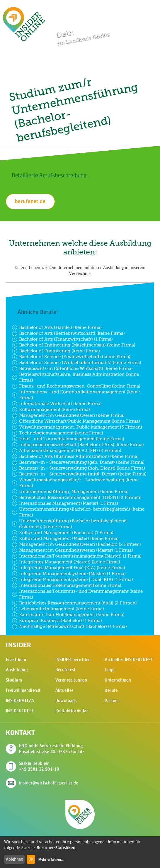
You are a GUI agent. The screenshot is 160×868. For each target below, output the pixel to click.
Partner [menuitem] (112, 701)
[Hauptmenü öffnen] (145, 11)
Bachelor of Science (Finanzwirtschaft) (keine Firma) (71, 357)
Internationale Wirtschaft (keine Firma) (57, 404)
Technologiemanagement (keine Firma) (57, 433)
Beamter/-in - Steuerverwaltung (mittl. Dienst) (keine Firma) (79, 474)
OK (31, 859)
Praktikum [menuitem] (16, 660)
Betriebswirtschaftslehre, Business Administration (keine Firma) (75, 377)
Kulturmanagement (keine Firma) (51, 410)
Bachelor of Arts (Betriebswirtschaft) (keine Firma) (68, 333)
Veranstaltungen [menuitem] (71, 680)
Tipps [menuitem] (110, 670)
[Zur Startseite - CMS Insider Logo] (24, 24)
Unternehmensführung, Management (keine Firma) (70, 492)
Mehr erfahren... (51, 859)
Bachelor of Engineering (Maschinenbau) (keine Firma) (74, 345)
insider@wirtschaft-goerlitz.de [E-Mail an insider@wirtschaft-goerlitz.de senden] (49, 783)
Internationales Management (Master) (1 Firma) (65, 503)
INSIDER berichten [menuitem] (73, 660)
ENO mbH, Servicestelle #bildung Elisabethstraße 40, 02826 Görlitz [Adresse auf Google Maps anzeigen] (52, 749)
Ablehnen (15, 859)
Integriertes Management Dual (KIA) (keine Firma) (68, 568)
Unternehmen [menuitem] (118, 680)
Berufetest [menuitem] (65, 670)
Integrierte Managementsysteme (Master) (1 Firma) (69, 574)
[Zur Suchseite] (127, 11)
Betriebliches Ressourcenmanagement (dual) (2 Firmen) (74, 603)
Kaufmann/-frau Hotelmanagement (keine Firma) (68, 615)
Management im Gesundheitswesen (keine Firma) (68, 415)
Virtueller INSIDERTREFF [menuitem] (129, 660)
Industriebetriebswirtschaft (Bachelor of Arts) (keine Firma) (78, 445)
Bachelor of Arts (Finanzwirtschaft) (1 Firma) (62, 339)
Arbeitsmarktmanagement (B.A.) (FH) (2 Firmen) (67, 451)
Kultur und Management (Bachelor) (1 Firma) (63, 533)
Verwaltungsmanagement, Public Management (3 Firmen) (77, 427)
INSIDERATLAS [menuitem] (20, 701)
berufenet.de (30, 201)
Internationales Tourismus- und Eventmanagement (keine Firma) (77, 594)
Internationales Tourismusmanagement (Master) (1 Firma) (77, 556)
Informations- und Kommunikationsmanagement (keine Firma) (76, 395)
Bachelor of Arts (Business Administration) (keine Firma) (75, 456)
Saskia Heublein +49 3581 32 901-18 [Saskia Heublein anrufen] (39, 766)
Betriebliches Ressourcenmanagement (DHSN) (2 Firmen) (77, 497)
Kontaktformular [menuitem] (72, 711)
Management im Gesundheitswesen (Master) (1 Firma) (72, 550)
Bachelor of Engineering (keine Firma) (56, 351)
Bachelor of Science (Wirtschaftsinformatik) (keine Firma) (76, 363)
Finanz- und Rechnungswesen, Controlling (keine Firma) (76, 386)
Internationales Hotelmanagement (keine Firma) (67, 585)
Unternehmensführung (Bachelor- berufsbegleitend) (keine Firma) (78, 512)
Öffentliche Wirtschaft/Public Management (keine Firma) (76, 421)
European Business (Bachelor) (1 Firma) (57, 621)
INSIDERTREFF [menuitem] (20, 711)
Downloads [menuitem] (66, 701)
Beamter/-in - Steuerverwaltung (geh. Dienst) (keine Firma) (78, 462)
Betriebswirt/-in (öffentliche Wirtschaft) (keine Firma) (72, 368)
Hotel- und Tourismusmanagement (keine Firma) (68, 439)
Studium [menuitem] (14, 680)
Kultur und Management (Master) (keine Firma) (65, 539)
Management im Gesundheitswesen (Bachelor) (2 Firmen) (76, 544)
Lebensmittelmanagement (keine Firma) (58, 609)
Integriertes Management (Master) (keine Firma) (66, 562)
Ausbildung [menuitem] (17, 670)
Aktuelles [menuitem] (64, 690)
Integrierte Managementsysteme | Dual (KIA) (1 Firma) (72, 580)
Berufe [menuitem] (111, 690)
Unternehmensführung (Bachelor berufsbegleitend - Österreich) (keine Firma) (71, 524)
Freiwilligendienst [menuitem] (23, 690)
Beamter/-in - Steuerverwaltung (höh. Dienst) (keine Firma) (78, 468)
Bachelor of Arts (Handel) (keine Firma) (57, 327)
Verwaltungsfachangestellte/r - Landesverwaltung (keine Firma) (75, 483)
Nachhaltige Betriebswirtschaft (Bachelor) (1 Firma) (69, 626)
